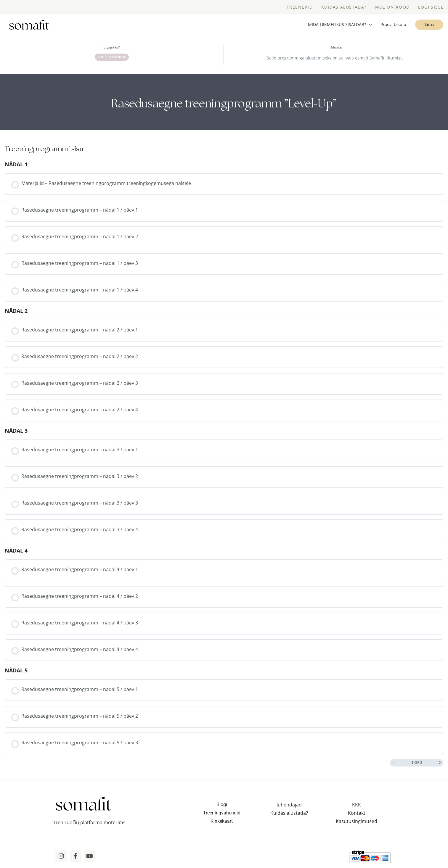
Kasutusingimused (357, 823)
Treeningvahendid (222, 814)
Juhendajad (289, 806)
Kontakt (357, 814)
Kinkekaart (222, 823)
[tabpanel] (224, 103)
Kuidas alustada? (289, 814)
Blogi (222, 806)
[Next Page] (440, 764)
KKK (357, 806)
